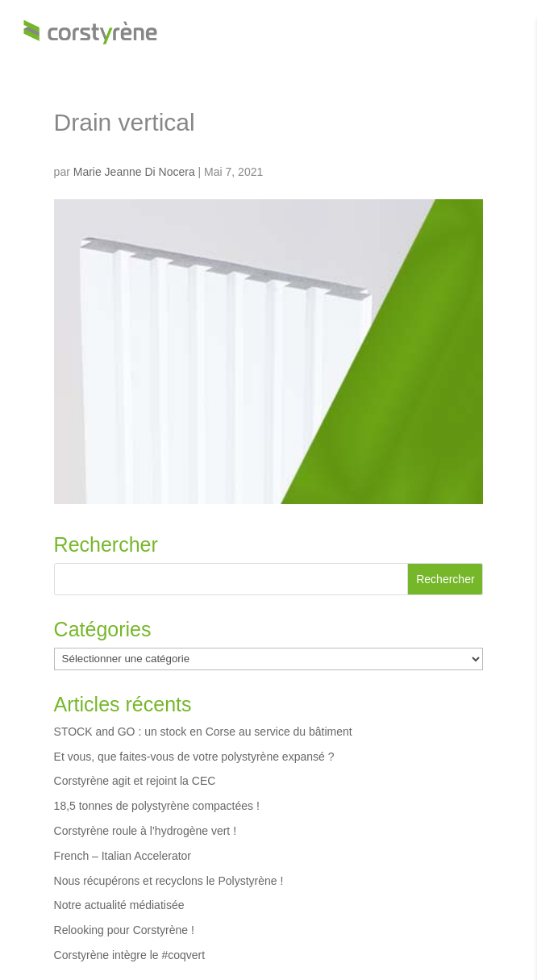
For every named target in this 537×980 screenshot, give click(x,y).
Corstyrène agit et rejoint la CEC (135, 781)
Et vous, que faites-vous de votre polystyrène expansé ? (194, 757)
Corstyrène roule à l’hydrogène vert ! (145, 831)
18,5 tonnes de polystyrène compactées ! (157, 806)
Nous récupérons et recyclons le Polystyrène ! (169, 881)
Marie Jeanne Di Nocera (134, 172)
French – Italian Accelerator (123, 856)
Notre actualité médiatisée (119, 905)
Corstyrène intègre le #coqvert (130, 955)
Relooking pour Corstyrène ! (124, 930)
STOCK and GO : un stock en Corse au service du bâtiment (203, 732)
